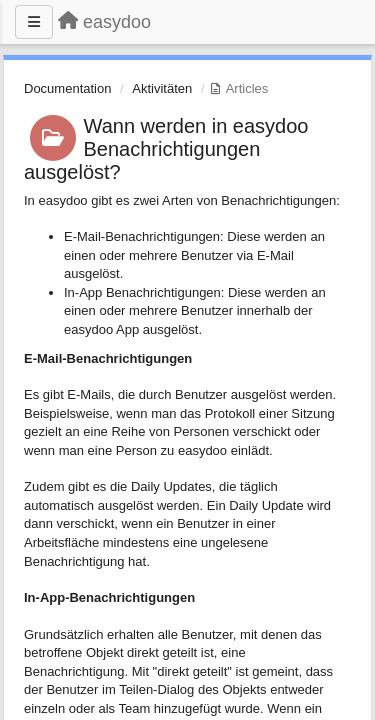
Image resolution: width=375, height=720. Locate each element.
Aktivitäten (162, 88)
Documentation (67, 88)
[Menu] (34, 22)
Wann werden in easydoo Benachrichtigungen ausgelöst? (166, 149)
